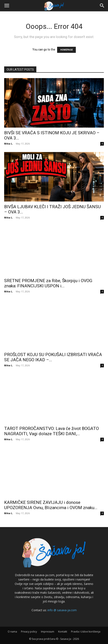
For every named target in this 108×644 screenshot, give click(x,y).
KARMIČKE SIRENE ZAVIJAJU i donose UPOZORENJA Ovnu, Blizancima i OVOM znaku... (51, 505)
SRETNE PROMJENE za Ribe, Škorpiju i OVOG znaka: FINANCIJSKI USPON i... (48, 283)
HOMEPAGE (66, 50)
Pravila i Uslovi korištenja (86, 632)
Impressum (48, 632)
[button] (7, 6)
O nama (12, 632)
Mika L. (9, 144)
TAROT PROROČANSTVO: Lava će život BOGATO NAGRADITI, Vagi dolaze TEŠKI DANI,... (52, 431)
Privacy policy (29, 632)
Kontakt (63, 632)
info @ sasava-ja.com (62, 610)
